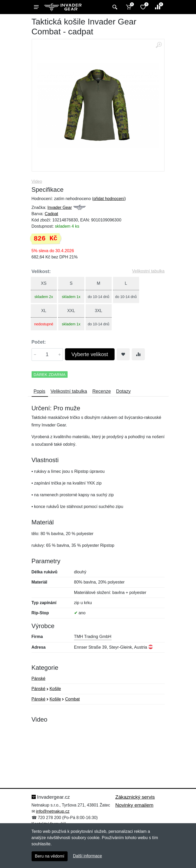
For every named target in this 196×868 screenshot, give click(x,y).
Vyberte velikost (90, 354)
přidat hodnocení (109, 199)
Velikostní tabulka (148, 271)
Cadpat (51, 214)
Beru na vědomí (50, 856)
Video (37, 181)
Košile (55, 689)
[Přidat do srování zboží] (138, 354)
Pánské (38, 678)
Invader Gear (60, 207)
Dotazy (123, 391)
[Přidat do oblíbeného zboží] (123, 354)
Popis (40, 391)
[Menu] (36, 7)
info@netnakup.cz (53, 811)
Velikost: (41, 271)
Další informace (87, 856)
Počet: (39, 342)
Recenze (102, 391)
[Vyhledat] (114, 7)
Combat (72, 699)
